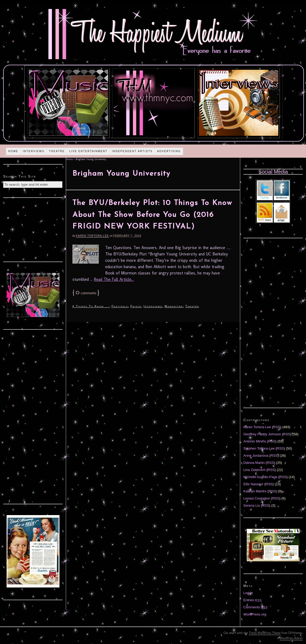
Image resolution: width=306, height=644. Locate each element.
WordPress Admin (291, 638)
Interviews (34, 151)
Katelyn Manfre (255, 491)
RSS (277, 427)
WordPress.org (255, 614)
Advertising (169, 151)
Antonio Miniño (255, 441)
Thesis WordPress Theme (265, 633)
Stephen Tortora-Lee (259, 448)
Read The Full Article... (114, 279)
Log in (248, 593)
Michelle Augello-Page (260, 477)
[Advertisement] (33, 229)
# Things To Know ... (91, 306)
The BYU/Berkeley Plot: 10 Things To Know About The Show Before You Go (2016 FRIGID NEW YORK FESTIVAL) (152, 215)
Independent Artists (132, 151)
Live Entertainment (88, 151)
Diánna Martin (254, 463)
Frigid (136, 306)
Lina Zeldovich (254, 470)
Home (13, 151)
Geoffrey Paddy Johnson (262, 434)
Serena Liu (252, 505)
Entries (253, 600)
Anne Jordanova (256, 456)
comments (86, 293)
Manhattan (174, 306)
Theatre (57, 151)
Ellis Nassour (253, 484)
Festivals (120, 306)
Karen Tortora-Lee (92, 236)
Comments (256, 607)
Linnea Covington (257, 498)
